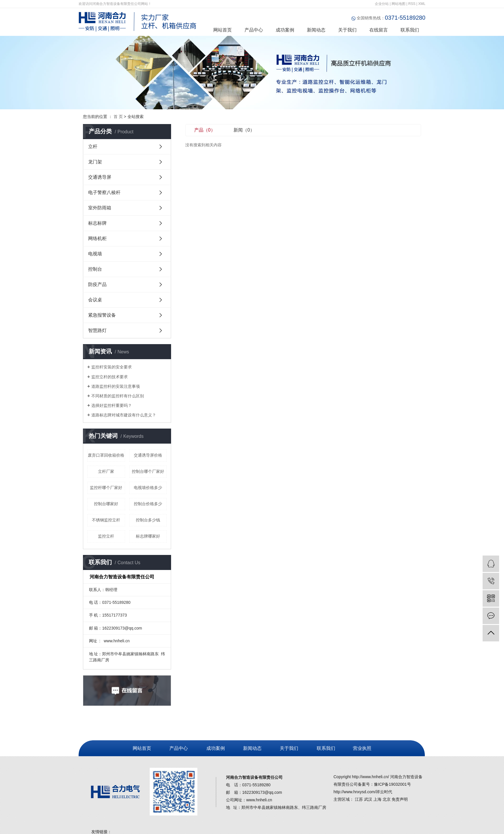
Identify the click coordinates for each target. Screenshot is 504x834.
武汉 (368, 799)
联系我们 (410, 30)
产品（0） (205, 130)
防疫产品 (97, 284)
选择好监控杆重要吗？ (112, 405)
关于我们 (347, 30)
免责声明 (400, 799)
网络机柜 (97, 238)
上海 (377, 799)
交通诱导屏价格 (148, 455)
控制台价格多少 (148, 504)
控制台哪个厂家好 (148, 471)
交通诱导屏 (100, 177)
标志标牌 (97, 223)
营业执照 (361, 748)
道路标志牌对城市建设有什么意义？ (124, 415)
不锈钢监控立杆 (106, 520)
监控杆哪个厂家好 (106, 488)
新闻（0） (244, 130)
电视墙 (95, 254)
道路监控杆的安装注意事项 (116, 386)
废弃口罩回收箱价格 (106, 455)
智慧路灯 (97, 330)
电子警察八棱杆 (104, 192)
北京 (387, 799)
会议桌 (95, 300)
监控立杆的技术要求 (110, 377)
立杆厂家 (106, 471)
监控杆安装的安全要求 (112, 367)
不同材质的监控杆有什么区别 (118, 396)
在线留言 (379, 30)
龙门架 (95, 162)
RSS (412, 4)
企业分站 (382, 4)
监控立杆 (106, 536)
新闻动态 (316, 30)
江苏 (359, 799)
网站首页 (223, 30)
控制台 (95, 269)
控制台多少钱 (148, 520)
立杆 (93, 146)
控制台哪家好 (106, 504)
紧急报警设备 (102, 315)
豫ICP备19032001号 (392, 784)
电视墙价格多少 (148, 488)
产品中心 (254, 30)
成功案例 (285, 30)
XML (422, 4)
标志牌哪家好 (148, 536)
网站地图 (399, 4)
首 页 (118, 117)
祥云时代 (384, 792)
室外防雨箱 (100, 208)
